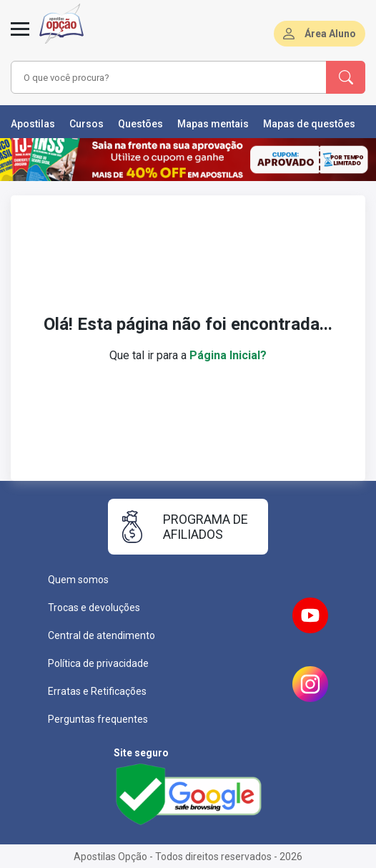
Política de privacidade (98, 663)
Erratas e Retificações (97, 691)
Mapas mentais (213, 124)
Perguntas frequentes (98, 719)
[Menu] (20, 37)
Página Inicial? (228, 355)
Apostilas (33, 124)
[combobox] (162, 77)
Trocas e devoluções (94, 608)
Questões (140, 124)
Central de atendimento (102, 635)
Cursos (86, 124)
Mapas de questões (309, 124)
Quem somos (78, 580)
